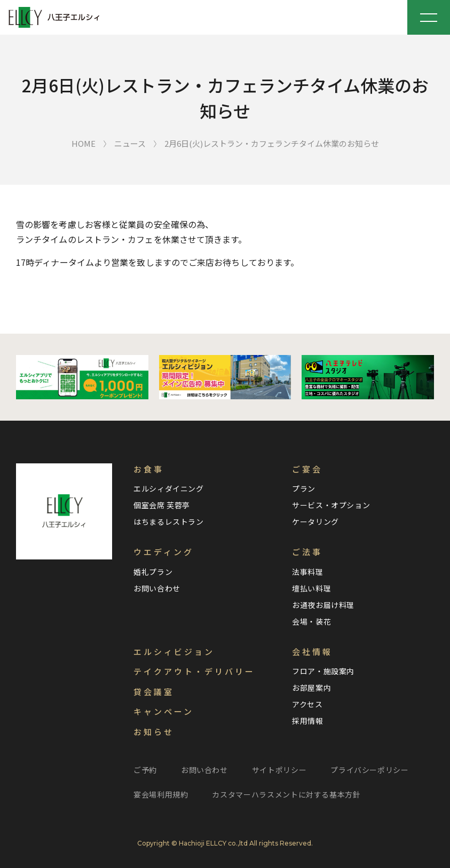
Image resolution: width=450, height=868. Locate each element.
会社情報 (312, 652)
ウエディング (164, 552)
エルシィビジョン (174, 652)
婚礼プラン (153, 572)
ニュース (130, 143)
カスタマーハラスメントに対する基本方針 (286, 794)
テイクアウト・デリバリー (194, 671)
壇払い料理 (311, 588)
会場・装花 (311, 621)
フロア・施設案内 (323, 671)
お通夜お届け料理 (323, 605)
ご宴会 (307, 469)
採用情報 (308, 721)
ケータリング (315, 522)
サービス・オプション (331, 505)
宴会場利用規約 (161, 794)
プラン (304, 488)
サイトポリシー (279, 770)
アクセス (307, 704)
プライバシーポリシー (369, 770)
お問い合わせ (157, 588)
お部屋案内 (311, 688)
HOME (84, 143)
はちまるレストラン (169, 522)
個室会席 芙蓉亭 (162, 505)
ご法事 (307, 552)
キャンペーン (164, 711)
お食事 (149, 469)
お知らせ (154, 732)
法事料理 (308, 572)
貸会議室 (154, 692)
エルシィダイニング (169, 488)
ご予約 (145, 770)
